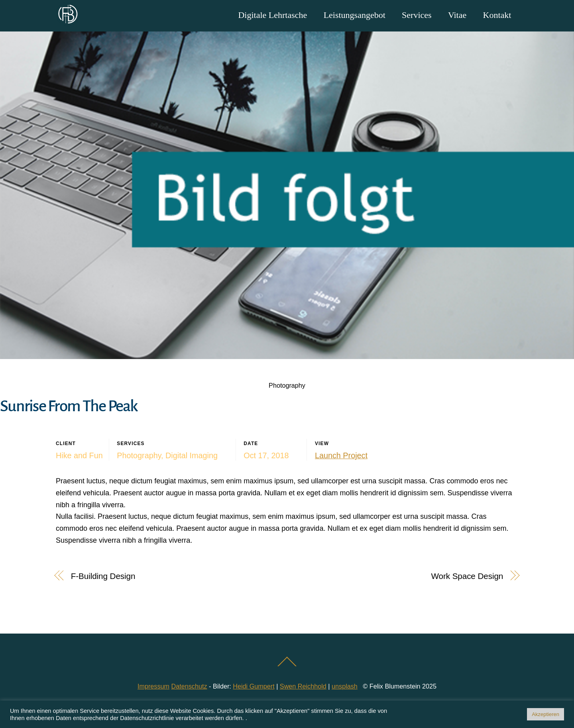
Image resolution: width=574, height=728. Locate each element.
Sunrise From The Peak (69, 406)
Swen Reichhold (303, 686)
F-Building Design (103, 576)
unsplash (345, 686)
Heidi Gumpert (254, 686)
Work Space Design (467, 576)
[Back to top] (287, 666)
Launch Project (341, 455)
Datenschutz (189, 686)
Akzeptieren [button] (545, 714)
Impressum (153, 686)
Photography (287, 385)
